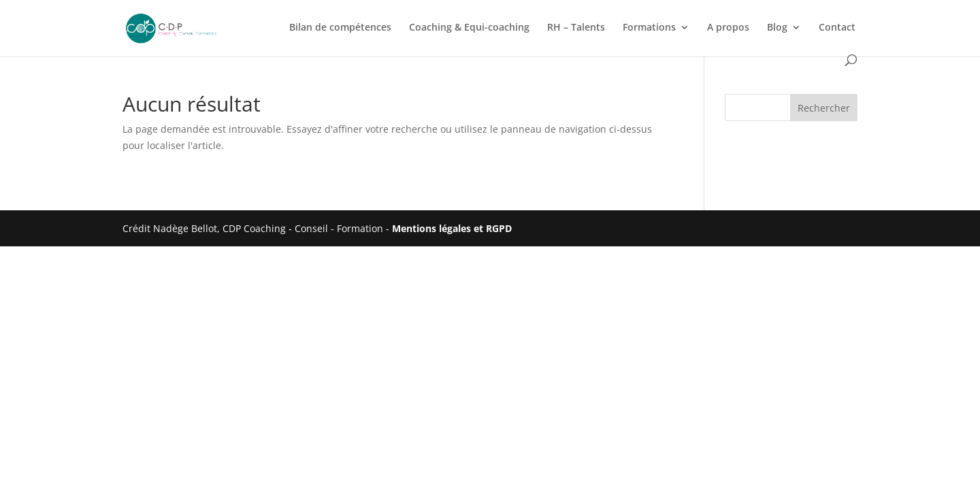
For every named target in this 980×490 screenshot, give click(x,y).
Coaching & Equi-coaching (469, 28)
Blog (777, 28)
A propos (728, 28)
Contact (837, 28)
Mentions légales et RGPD (452, 228)
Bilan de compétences (340, 28)
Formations (649, 28)
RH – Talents (576, 28)
